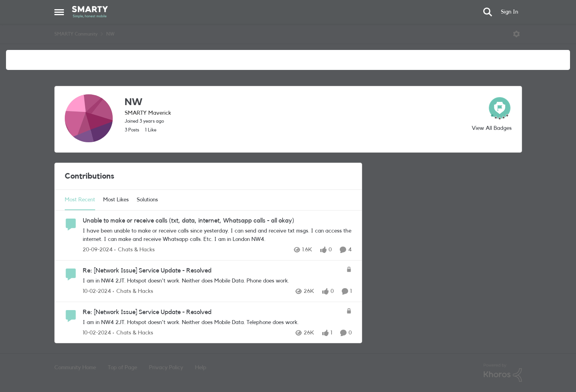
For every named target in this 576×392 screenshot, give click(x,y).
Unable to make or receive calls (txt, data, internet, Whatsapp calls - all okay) (188, 221)
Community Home (75, 368)
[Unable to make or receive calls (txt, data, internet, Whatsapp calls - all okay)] (217, 235)
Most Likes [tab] (116, 200)
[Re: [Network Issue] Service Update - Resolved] (212, 281)
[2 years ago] (98, 250)
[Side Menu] (59, 12)
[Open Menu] (516, 34)
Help (201, 368)
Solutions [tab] (147, 200)
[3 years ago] (97, 292)
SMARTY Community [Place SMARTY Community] (76, 34)
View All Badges (492, 128)
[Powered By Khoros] (503, 373)
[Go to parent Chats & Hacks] (135, 250)
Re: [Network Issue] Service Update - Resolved (147, 271)
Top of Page (123, 368)
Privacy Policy (166, 368)
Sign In (509, 12)
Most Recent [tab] (80, 200)
